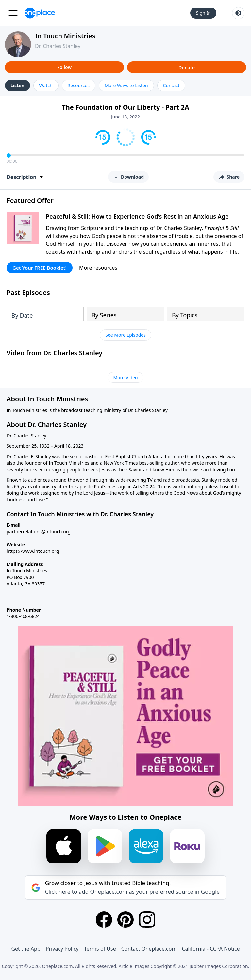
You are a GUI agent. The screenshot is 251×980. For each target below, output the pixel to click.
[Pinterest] (125, 920)
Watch (46, 85)
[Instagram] (147, 920)
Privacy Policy (62, 949)
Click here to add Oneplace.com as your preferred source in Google (132, 892)
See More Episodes (125, 335)
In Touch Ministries (65, 36)
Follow (64, 67)
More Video (125, 377)
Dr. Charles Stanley (58, 46)
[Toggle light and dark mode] (238, 13)
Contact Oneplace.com (149, 949)
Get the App (26, 949)
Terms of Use (100, 949)
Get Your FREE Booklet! (40, 268)
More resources (98, 268)
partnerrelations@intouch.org (39, 531)
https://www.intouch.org (33, 551)
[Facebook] (104, 920)
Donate (187, 67)
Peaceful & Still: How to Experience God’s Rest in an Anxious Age (137, 216)
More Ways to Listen (126, 85)
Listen (17, 85)
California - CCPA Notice (211, 949)
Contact (171, 85)
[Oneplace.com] (40, 13)
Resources (79, 85)
